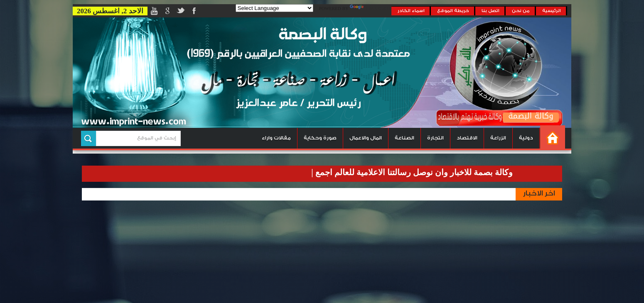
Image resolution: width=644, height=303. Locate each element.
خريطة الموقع (453, 11)
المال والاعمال (366, 138)
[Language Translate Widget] (274, 8)
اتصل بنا (490, 11)
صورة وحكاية (320, 138)
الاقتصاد (467, 138)
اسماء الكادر (411, 11)
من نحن (521, 11)
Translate (371, 9)
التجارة (435, 138)
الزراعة (498, 138)
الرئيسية (552, 11)
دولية (526, 138)
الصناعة (404, 138)
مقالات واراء (276, 138)
